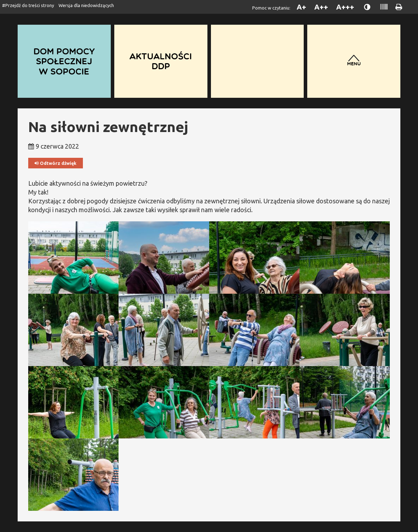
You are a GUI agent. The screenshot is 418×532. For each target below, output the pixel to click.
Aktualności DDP (161, 61)
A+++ (345, 7)
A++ (321, 7)
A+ (301, 7)
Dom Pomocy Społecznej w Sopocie (64, 61)
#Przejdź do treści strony (28, 5)
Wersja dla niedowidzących (86, 5)
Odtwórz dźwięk (56, 163)
